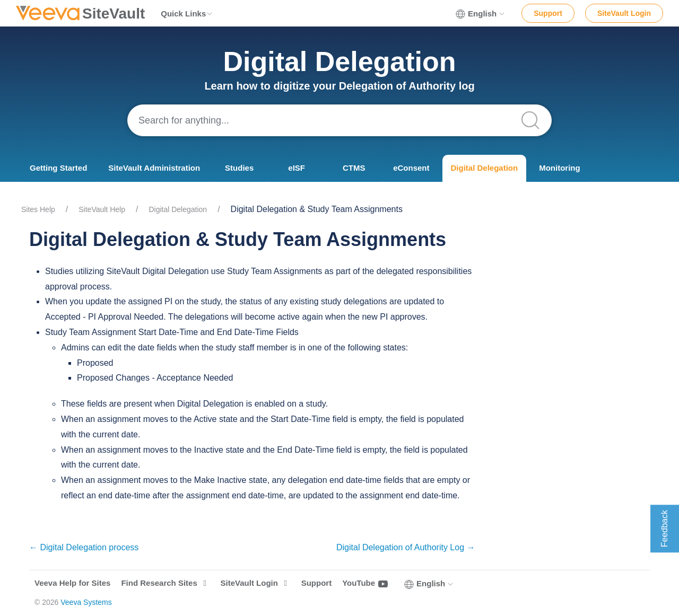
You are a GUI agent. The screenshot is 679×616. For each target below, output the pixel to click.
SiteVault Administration (154, 168)
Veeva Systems (86, 602)
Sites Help (38, 209)
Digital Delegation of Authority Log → (406, 547)
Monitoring (559, 168)
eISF (297, 168)
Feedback (664, 529)
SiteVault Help (102, 209)
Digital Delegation (485, 168)
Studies (239, 168)
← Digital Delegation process (84, 547)
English (481, 14)
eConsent (411, 168)
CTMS (354, 168)
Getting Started (58, 168)
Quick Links (187, 14)
